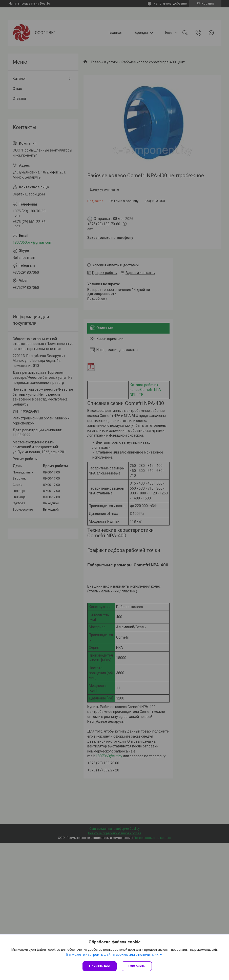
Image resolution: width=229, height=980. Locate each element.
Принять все (100, 966)
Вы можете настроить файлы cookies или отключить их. (113, 954)
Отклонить (137, 966)
